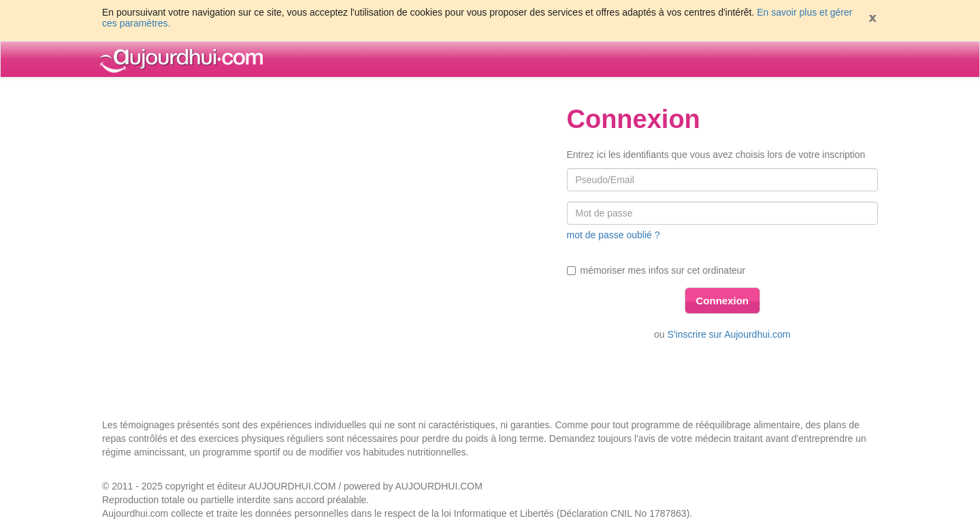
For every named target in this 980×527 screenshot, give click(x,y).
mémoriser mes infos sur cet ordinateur (656, 270)
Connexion (723, 301)
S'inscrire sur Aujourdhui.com (729, 334)
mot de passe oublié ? (614, 235)
